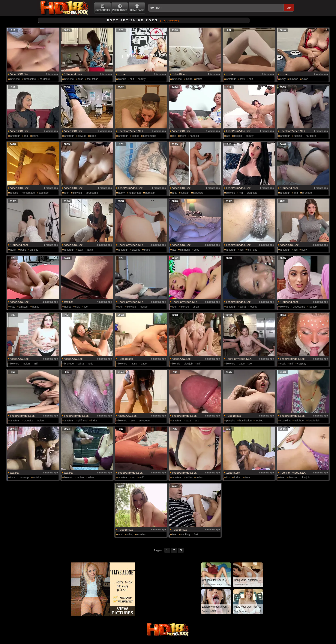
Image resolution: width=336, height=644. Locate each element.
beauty (142, 79)
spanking (285, 421)
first (228, 477)
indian (189, 79)
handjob (194, 136)
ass (228, 136)
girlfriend (185, 250)
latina (199, 79)
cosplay (302, 364)
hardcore (45, 79)
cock (283, 364)
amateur (231, 79)
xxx (250, 364)
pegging (231, 421)
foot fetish (93, 79)
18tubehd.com (73, 74)
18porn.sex (233, 473)
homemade (150, 136)
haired (68, 307)
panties (34, 250)
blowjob (294, 79)
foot (86, 307)
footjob (135, 136)
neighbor (299, 421)
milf (251, 79)
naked (36, 307)
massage (24, 477)
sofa (78, 307)
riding (130, 534)
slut (132, 79)
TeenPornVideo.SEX (131, 131)
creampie (252, 193)
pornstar (150, 193)
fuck (13, 477)
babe (93, 136)
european (144, 421)
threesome (30, 79)
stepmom (44, 193)
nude (91, 364)
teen (67, 193)
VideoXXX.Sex (19, 74)
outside (37, 477)
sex (133, 421)
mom (183, 136)
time (248, 477)
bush (80, 79)
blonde (122, 79)
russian (298, 136)
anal (26, 136)
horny (121, 193)
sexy (242, 79)
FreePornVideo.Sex (238, 131)
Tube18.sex (179, 74)
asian (305, 79)
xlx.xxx (122, 74)
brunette (15, 79)
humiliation (245, 421)
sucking (185, 534)
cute (13, 307)
